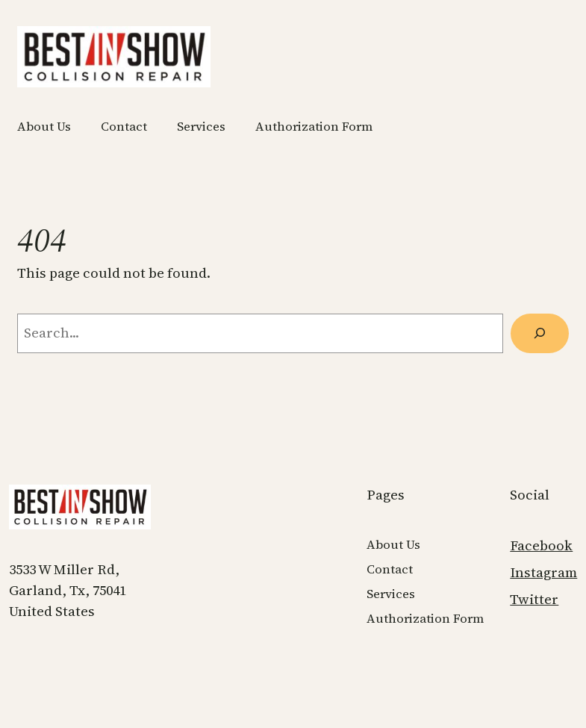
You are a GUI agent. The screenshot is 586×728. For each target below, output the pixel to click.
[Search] (540, 333)
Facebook (541, 545)
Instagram (543, 572)
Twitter (534, 599)
